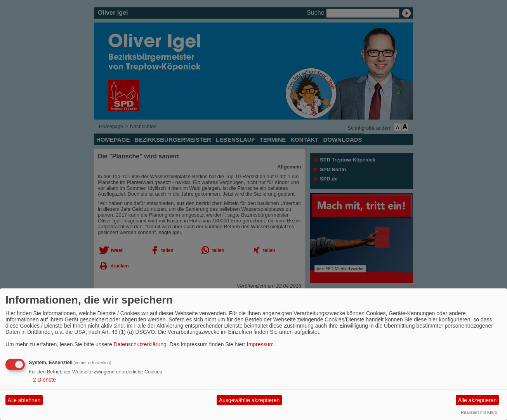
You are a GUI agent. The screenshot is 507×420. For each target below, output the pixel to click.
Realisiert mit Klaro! (480, 412)
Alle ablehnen (24, 400)
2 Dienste (42, 380)
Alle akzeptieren (477, 400)
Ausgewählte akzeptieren (249, 400)
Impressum (260, 344)
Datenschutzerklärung (140, 344)
